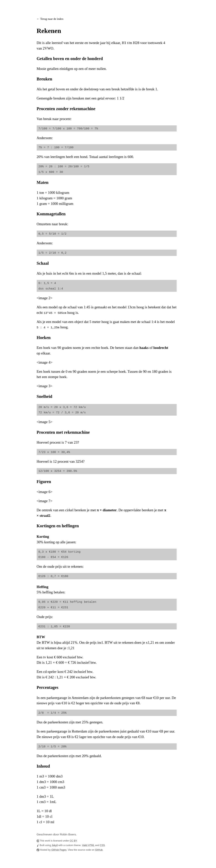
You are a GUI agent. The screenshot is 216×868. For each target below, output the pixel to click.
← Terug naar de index (50, 19)
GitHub (99, 850)
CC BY (73, 841)
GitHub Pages (59, 850)
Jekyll (55, 845)
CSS (102, 845)
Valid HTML (88, 845)
